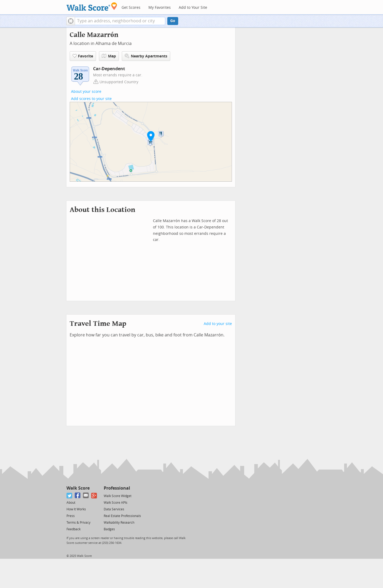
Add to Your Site (193, 8)
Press (71, 516)
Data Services (114, 509)
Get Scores (131, 8)
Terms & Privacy (78, 523)
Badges (109, 529)
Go (173, 21)
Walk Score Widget (118, 496)
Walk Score (78, 488)
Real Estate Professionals (122, 516)
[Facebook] (78, 496)
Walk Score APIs (116, 503)
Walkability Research (119, 523)
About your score (86, 92)
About (71, 503)
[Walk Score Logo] (92, 7)
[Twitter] (70, 496)
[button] (71, 21)
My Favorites (160, 8)
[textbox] (120, 21)
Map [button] (109, 56)
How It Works (76, 509)
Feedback (74, 529)
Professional (117, 488)
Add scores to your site (91, 99)
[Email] (86, 496)
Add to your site (218, 324)
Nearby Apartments (146, 56)
